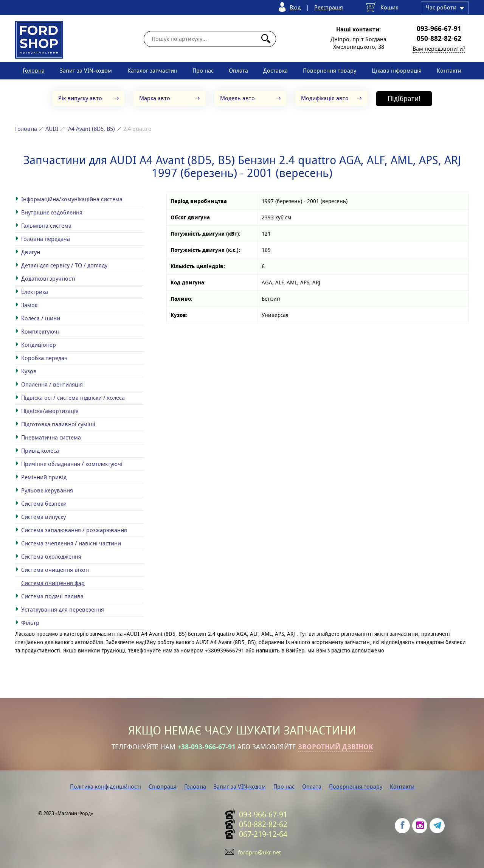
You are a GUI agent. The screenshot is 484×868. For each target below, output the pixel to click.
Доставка (275, 71)
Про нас (203, 71)
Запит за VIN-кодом (86, 71)
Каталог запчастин (152, 71)
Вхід (295, 7)
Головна (34, 71)
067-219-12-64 (263, 834)
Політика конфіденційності (105, 786)
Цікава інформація (397, 71)
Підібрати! (404, 99)
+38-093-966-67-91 (206, 747)
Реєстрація (329, 7)
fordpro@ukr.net (259, 852)
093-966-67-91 (439, 29)
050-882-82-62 (439, 39)
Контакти (449, 71)
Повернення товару (330, 71)
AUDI (52, 129)
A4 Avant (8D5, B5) (92, 129)
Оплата (238, 71)
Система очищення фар (53, 583)
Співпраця (163, 786)
